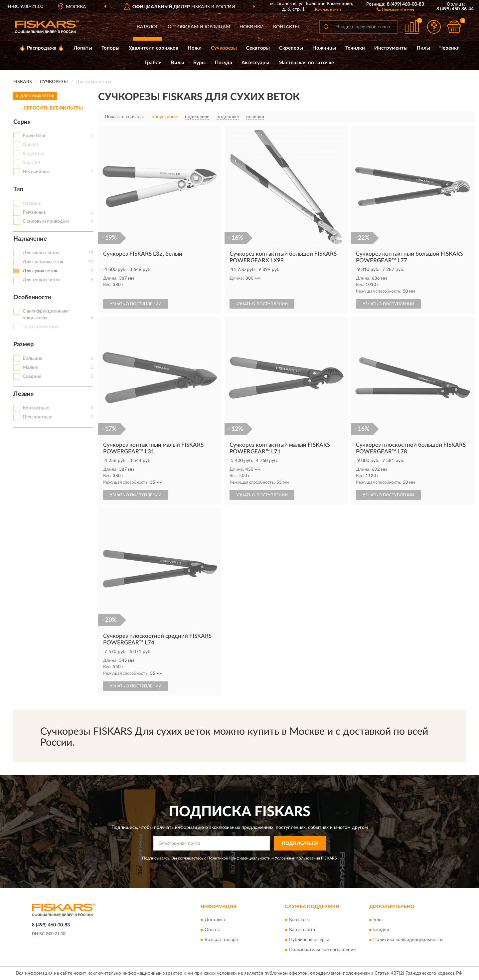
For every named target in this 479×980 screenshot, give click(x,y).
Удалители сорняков (154, 48)
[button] (395, 9)
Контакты (286, 27)
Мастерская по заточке (306, 63)
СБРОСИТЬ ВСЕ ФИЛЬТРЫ (53, 108)
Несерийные (36, 172)
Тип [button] (18, 189)
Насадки (32, 203)
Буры (199, 63)
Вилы (177, 63)
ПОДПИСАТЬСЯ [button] (300, 844)
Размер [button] (23, 345)
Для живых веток (41, 253)
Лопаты (83, 48)
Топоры (110, 48)
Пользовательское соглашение (322, 950)
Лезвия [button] (23, 394)
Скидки (381, 930)
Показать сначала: (124, 117)
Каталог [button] (148, 27)
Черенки (450, 48)
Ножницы (324, 48)
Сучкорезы (224, 48)
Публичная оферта (309, 940)
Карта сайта (302, 930)
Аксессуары (255, 63)
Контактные (36, 408)
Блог (378, 920)
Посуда (224, 63)
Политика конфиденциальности (408, 940)
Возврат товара (221, 940)
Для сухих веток (40, 271)
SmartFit (32, 163)
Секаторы (258, 48)
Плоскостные (37, 417)
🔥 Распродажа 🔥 (42, 48)
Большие (32, 359)
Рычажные (34, 212)
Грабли (153, 63)
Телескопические (41, 327)
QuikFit (30, 145)
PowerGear (34, 136)
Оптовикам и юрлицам (199, 27)
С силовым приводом (46, 221)
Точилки (355, 48)
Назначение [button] (30, 239)
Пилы (423, 48)
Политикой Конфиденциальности (239, 858)
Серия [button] (22, 122)
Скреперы (291, 48)
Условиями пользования (297, 858)
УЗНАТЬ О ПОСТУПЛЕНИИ (136, 304)
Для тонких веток (42, 280)
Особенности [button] (32, 298)
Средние (32, 376)
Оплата (213, 930)
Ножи (195, 48)
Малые (30, 367)
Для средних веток (43, 262)
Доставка (215, 920)
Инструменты (391, 48)
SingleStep (33, 154)
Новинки (252, 27)
